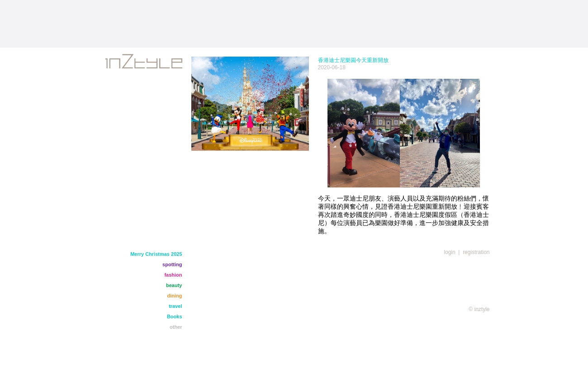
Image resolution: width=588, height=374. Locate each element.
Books (175, 316)
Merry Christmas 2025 (156, 254)
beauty (174, 285)
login (449, 252)
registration (476, 252)
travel (175, 306)
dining (175, 296)
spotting (172, 264)
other (176, 327)
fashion (173, 275)
